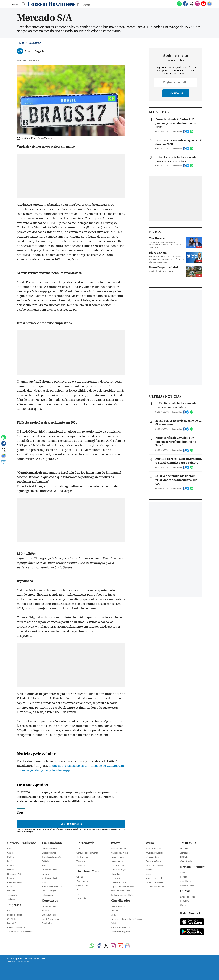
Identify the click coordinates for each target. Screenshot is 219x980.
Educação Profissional (52, 886)
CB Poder (184, 857)
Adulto (114, 923)
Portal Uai (185, 901)
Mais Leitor (82, 898)
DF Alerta (185, 849)
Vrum (150, 843)
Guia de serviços (118, 870)
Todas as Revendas (154, 882)
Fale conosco (48, 895)
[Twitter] (191, 5)
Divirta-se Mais (88, 871)
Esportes (11, 878)
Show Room (116, 874)
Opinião (11, 886)
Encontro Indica (187, 885)
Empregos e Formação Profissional (127, 919)
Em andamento (49, 915)
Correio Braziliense (22, 843)
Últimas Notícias (49, 870)
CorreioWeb (85, 843)
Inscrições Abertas (50, 919)
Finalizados (47, 923)
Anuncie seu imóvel (120, 853)
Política (11, 857)
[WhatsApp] (179, 5)
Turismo (11, 899)
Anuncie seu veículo (154, 853)
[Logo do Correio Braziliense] (52, 4)
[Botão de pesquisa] (23, 4)
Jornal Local (186, 853)
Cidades (11, 853)
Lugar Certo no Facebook (122, 886)
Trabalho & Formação (52, 857)
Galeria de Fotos (118, 882)
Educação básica (49, 849)
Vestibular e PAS (49, 878)
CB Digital (12, 919)
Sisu (44, 882)
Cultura (45, 874)
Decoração (116, 878)
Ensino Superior (49, 853)
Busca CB (12, 923)
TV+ (78, 894)
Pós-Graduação (49, 891)
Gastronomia (82, 857)
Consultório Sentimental (87, 853)
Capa (10, 849)
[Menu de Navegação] (13, 4)
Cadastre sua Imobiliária (122, 895)
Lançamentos (117, 861)
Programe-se (82, 881)
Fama (79, 849)
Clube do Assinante (16, 927)
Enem (44, 865)
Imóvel (116, 843)
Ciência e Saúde (14, 882)
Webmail (80, 865)
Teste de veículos (153, 861)
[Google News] (209, 5)
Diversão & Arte (15, 874)
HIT (78, 889)
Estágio (45, 861)
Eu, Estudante (52, 843)
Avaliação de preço (154, 865)
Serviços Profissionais (121, 927)
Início (20, 43)
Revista (184, 877)
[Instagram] (197, 5)
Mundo (10, 870)
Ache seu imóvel (118, 849)
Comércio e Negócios (121, 932)
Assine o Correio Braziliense (20, 932)
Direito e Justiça (15, 915)
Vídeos (149, 870)
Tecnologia (12, 895)
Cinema (80, 877)
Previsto (46, 910)
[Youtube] (203, 5)
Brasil (10, 861)
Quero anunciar (118, 906)
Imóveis (115, 910)
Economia (86, 4)
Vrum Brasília (186, 861)
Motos (149, 874)
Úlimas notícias (118, 865)
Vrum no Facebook (154, 878)
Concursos (50, 901)
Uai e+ (183, 905)
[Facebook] (185, 5)
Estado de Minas (188, 897)
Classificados (121, 901)
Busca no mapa (118, 857)
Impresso (14, 905)
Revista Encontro (193, 867)
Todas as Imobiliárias (120, 891)
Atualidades (186, 881)
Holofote (11, 891)
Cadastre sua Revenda (156, 886)
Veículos (115, 915)
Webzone (81, 861)
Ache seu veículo (153, 849)
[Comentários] (4, 463)
